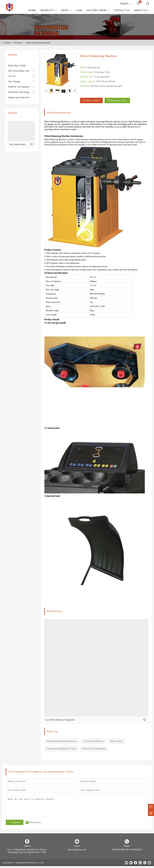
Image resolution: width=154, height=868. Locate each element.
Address (27, 848)
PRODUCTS (47, 10)
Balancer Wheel (116, 742)
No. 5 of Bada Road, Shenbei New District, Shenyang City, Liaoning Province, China (27, 853)
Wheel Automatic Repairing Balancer (62, 742)
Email (77, 848)
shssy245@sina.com (77, 851)
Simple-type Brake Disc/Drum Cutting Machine (22, 97)
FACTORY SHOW (96, 10)
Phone (127, 848)
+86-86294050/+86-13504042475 (127, 851)
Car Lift (12, 76)
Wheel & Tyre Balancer (19, 87)
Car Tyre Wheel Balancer (93, 742)
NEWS (65, 10)
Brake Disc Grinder (17, 65)
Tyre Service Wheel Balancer (94, 750)
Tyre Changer (14, 81)
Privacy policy (37, 824)
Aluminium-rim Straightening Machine (22, 92)
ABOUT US (140, 10)
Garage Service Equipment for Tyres (61, 750)
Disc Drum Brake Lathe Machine (22, 71)
